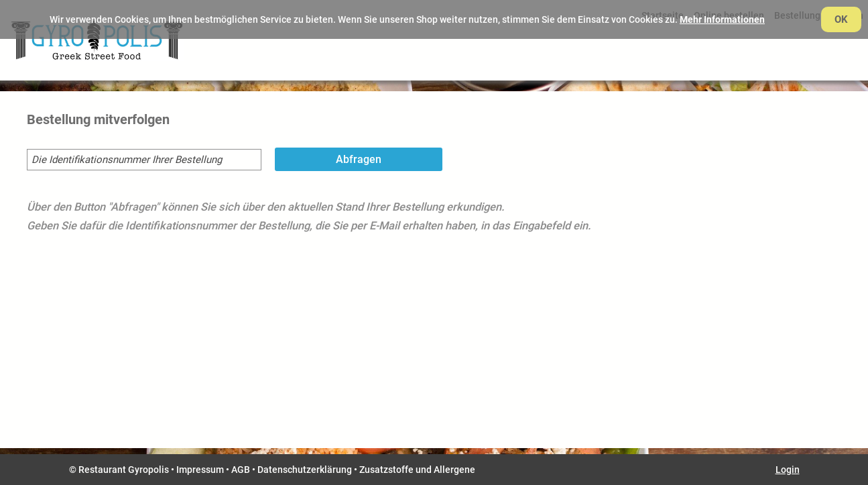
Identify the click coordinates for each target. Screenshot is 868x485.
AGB (241, 470)
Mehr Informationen (722, 19)
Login (788, 470)
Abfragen (359, 159)
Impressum (200, 470)
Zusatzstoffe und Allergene (417, 470)
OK (841, 19)
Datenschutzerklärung (305, 470)
